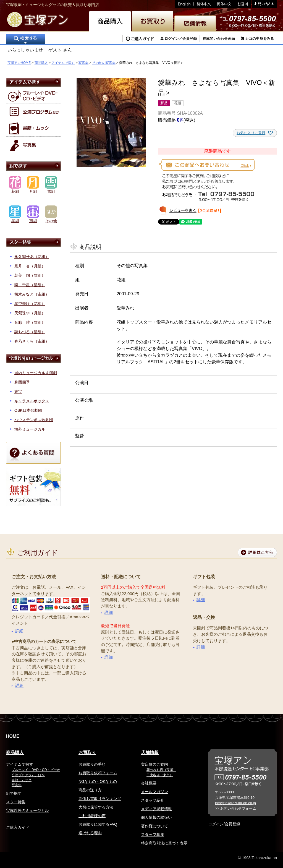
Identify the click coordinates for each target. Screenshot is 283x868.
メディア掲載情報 (156, 809)
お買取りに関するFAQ (98, 824)
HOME (13, 736)
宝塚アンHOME (19, 63)
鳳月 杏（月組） (30, 266)
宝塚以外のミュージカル (27, 810)
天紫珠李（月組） (30, 313)
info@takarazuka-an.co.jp (235, 803)
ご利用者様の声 (92, 816)
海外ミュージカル (30, 429)
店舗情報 (150, 753)
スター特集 (16, 802)
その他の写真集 (104, 63)
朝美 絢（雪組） (30, 275)
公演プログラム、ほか (28, 775)
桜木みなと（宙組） (32, 294)
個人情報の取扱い (156, 817)
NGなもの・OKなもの (98, 781)
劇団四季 (22, 382)
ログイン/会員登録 (224, 824)
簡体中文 (224, 4)
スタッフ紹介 (153, 800)
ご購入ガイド (142, 39)
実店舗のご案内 (154, 764)
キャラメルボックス (32, 401)
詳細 (19, 631)
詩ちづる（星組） (30, 332)
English (184, 4)
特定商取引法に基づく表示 (164, 843)
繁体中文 (204, 4)
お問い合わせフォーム (238, 808)
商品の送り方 (90, 790)
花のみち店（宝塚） (161, 770)
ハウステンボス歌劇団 (34, 420)
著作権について (154, 826)
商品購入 (41, 63)
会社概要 (149, 783)
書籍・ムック (22, 780)
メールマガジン (154, 792)
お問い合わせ (264, 4)
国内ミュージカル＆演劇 (36, 373)
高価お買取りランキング (100, 799)
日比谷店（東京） (160, 775)
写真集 (83, 63)
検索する (25, 39)
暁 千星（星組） (30, 285)
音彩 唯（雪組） (30, 322)
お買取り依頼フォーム (98, 773)
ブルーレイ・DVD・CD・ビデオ (36, 770)
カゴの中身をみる (260, 39)
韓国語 (243, 4)
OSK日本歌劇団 (28, 410)
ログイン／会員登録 (181, 39)
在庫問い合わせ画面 (219, 39)
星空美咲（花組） (30, 304)
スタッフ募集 (153, 835)
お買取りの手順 (92, 764)
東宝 (18, 392)
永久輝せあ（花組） (32, 257)
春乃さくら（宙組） (32, 341)
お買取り (87, 753)
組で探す (14, 793)
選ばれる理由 (90, 833)
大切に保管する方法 (96, 807)
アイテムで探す (63, 63)
